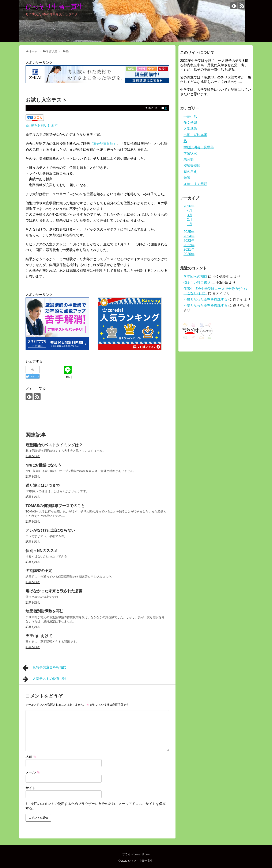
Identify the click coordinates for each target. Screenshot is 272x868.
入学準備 (190, 129)
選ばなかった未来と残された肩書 (54, 591)
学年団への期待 (195, 276)
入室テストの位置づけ (44, 679)
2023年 (189, 241)
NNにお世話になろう (44, 465)
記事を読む (33, 456)
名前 (31, 757)
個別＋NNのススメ (42, 551)
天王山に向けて (39, 636)
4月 (190, 211)
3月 (190, 215)
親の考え (190, 172)
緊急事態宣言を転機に (44, 668)
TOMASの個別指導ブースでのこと (55, 506)
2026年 (189, 206)
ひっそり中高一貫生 (54, 6)
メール (33, 772)
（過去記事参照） (103, 144)
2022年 (189, 245)
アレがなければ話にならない (50, 530)
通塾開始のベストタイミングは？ (54, 445)
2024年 (189, 236)
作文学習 (190, 123)
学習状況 (190, 153)
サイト (31, 788)
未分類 (189, 159)
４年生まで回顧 (195, 184)
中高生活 (190, 117)
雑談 (187, 178)
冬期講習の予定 (39, 571)
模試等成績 (192, 166)
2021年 (189, 249)
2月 (190, 220)
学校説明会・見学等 (199, 147)
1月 (190, 224)
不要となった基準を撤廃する (205, 299)
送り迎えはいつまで (43, 485)
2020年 (189, 254)
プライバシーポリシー (136, 854)
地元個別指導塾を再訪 (45, 611)
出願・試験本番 (195, 135)
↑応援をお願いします (42, 125)
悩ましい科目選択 (197, 283)
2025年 (189, 232)
